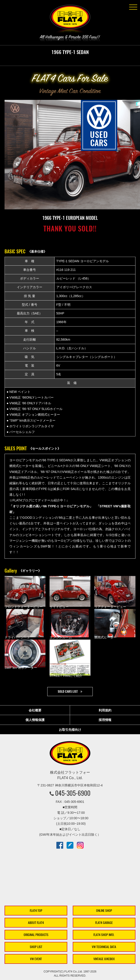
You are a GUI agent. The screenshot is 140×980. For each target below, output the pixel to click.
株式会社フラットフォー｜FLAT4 (70, 20)
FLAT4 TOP (36, 911)
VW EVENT (36, 959)
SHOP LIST (36, 947)
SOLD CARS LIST (68, 691)
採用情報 (105, 720)
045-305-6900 (73, 793)
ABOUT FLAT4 (36, 923)
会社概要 (35, 710)
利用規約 (105, 710)
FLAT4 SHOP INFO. (104, 935)
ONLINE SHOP (104, 911)
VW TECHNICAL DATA (104, 947)
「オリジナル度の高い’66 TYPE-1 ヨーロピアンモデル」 (51, 506)
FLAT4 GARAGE (104, 923)
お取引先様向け (70, 730)
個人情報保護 (35, 720)
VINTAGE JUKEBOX (104, 959)
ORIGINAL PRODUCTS (36, 935)
